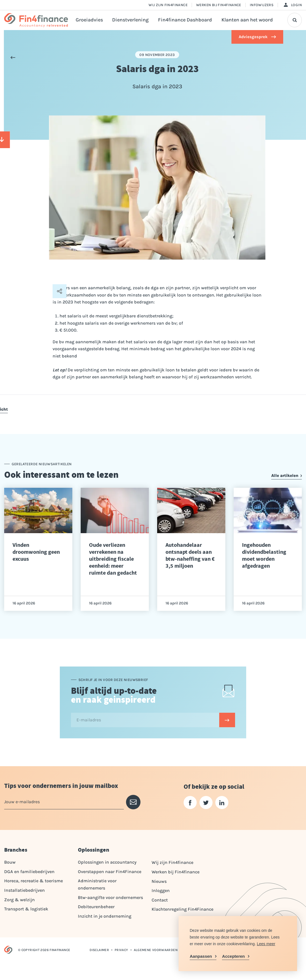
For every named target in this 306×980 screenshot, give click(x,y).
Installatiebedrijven (24, 890)
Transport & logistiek (26, 909)
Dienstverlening (130, 20)
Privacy (121, 950)
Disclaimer (99, 950)
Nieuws (159, 881)
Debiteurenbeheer (96, 907)
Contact (160, 900)
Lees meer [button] (266, 944)
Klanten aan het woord (247, 20)
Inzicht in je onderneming (105, 916)
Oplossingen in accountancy (107, 862)
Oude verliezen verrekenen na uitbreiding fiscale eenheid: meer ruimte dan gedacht (113, 559)
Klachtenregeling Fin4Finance (182, 909)
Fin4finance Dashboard (185, 20)
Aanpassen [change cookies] (201, 956)
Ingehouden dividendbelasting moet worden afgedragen (264, 555)
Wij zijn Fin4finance (168, 5)
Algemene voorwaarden (156, 950)
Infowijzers (262, 5)
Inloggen (161, 890)
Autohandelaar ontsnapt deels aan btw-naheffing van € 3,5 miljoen (190, 555)
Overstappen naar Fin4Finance (110, 872)
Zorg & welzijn (19, 900)
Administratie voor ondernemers (97, 884)
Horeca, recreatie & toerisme (34, 881)
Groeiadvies (89, 20)
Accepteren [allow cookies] (233, 956)
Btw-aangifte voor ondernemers (110, 897)
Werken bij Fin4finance (219, 5)
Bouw (10, 862)
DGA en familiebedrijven (29, 872)
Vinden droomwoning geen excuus (36, 552)
